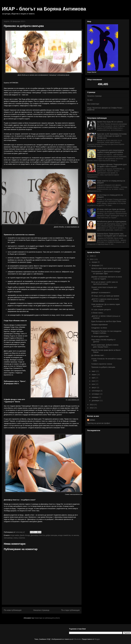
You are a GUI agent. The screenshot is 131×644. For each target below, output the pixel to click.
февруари (96, 265)
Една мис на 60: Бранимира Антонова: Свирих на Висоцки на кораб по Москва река (112, 136)
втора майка (15, 535)
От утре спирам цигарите (101, 310)
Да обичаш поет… (98, 355)
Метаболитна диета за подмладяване (112, 222)
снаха (16, 538)
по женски (75, 535)
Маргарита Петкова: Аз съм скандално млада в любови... (106, 332)
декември (96, 401)
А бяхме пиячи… (98, 313)
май (93, 378)
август (94, 388)
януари (95, 262)
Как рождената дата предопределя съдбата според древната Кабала (111, 151)
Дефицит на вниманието (101, 292)
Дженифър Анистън (38, 535)
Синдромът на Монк (99, 328)
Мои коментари (93, 104)
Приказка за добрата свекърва (103, 367)
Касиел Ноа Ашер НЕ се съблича (110, 122)
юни (93, 381)
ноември (95, 397)
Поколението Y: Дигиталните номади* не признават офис (106, 273)
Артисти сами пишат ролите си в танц (106, 268)
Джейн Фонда (25, 535)
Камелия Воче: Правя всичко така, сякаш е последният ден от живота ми (112, 235)
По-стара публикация (70, 610)
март (94, 371)
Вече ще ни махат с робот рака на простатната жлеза (105, 283)
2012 (92, 259)
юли (93, 384)
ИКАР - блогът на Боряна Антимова (44, 9)
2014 (92, 408)
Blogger (97, 639)
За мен (90, 100)
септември (96, 391)
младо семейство (64, 535)
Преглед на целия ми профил (99, 423)
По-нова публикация (13, 610)
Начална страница (41, 610)
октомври (96, 394)
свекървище (8, 538)
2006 (92, 256)
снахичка (22, 538)
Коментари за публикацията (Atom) (47, 618)
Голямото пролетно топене (102, 364)
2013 (92, 405)
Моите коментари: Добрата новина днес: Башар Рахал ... (105, 346)
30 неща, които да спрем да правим (111, 209)
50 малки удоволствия (100, 336)
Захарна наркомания (99, 325)
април (94, 375)
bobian (92, 420)
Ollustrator (77, 639)
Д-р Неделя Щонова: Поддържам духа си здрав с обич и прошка (112, 165)
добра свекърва (52, 535)
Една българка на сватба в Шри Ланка (106, 321)
